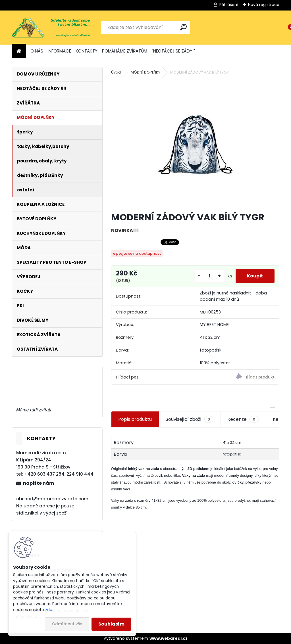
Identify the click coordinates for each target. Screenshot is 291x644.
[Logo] (51, 28)
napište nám (39, 483)
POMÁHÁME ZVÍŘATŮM (125, 51)
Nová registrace (264, 5)
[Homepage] (19, 51)
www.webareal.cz (169, 638)
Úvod (116, 72)
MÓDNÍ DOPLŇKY (145, 72)
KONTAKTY (87, 51)
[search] (183, 27)
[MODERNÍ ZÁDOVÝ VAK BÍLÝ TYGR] (195, 144)
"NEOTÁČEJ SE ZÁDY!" (173, 51)
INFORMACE (59, 51)
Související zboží (190, 419)
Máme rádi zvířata (34, 410)
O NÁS (37, 51)
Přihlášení (229, 5)
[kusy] (209, 276)
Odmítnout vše (67, 624)
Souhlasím (111, 624)
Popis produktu (135, 419)
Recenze (243, 419)
